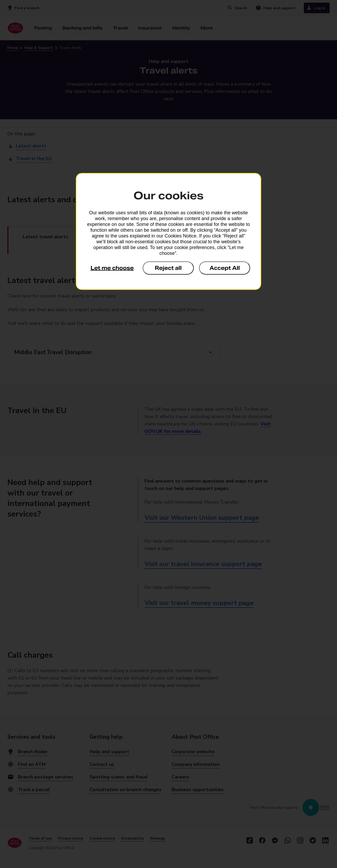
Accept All (225, 268)
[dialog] (168, 231)
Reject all (168, 268)
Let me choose (112, 268)
